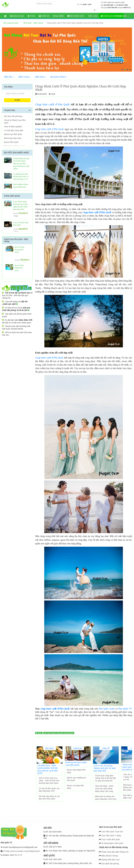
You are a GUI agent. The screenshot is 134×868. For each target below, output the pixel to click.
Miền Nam (41, 77)
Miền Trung (25, 77)
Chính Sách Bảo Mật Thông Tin (115, 852)
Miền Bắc (9, 77)
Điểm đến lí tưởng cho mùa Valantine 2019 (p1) (106, 798)
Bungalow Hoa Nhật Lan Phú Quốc (76, 764)
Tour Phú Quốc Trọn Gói (112, 832)
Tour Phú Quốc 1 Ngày (111, 835)
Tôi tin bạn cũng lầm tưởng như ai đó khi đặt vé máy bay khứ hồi (105, 778)
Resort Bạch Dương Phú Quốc (19, 250)
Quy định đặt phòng (110, 863)
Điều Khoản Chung (110, 856)
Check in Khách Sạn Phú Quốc (15, 121)
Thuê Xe (44, 16)
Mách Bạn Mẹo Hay (13, 138)
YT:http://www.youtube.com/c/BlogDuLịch (21, 851)
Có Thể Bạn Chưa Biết (14, 130)
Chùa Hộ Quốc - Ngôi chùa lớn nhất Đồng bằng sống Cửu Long (104, 788)
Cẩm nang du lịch (111, 16)
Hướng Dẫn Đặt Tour (111, 860)
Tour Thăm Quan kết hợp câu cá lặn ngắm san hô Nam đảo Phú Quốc (20, 205)
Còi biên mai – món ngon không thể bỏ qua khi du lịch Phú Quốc (48, 769)
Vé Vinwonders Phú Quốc (112, 843)
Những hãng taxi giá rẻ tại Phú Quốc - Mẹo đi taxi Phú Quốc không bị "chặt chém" (21, 163)
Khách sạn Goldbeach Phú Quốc (76, 779)
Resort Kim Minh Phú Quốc (19, 268)
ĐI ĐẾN (17, 100)
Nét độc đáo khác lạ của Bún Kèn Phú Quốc (49, 798)
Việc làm (92, 16)
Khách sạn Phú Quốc (13, 134)
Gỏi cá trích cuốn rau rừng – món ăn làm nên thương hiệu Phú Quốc (49, 780)
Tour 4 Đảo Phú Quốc (111, 839)
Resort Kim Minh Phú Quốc (76, 771)
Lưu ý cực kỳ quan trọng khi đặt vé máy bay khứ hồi (105, 768)
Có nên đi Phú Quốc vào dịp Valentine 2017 (49, 790)
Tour (31, 16)
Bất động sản (76, 16)
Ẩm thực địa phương (13, 116)
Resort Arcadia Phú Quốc (75, 787)
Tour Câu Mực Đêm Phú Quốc (21, 224)
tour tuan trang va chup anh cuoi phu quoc (59, 733)
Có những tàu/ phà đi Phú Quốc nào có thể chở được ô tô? (21, 176)
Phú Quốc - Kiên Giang (33, 23)
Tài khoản (121, 16)
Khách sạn (17, 16)
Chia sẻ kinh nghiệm (13, 126)
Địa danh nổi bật (59, 77)
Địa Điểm (58, 16)
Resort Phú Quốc (11, 142)
